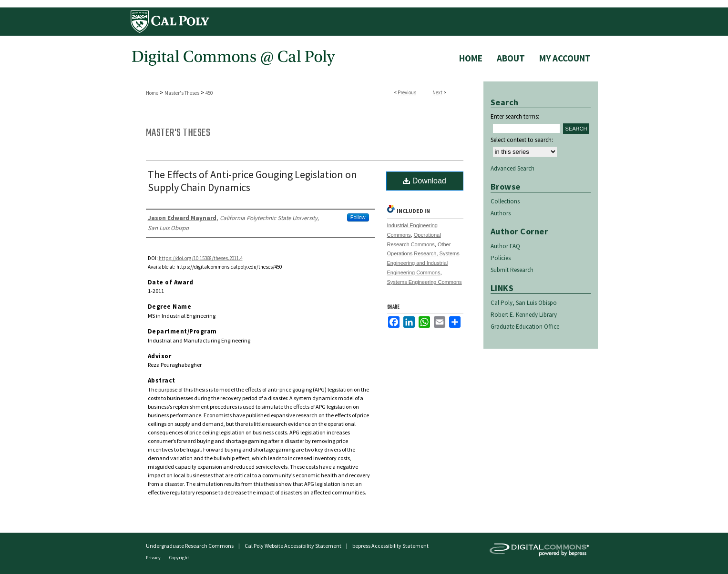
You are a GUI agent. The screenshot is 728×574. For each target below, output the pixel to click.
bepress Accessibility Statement (390, 546)
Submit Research (512, 270)
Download (425, 181)
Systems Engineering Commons (425, 282)
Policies (501, 258)
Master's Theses (182, 93)
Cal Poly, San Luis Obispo (524, 303)
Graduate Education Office (525, 327)
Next (437, 92)
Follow (358, 217)
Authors (501, 213)
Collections (505, 201)
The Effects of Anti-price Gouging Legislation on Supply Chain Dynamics (252, 181)
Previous (407, 92)
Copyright (179, 558)
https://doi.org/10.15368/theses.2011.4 (201, 258)
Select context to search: (522, 140)
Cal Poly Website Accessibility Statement (293, 546)
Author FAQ (505, 246)
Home (152, 93)
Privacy (154, 558)
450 (209, 93)
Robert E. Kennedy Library (524, 315)
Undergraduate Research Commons (190, 546)
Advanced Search (513, 168)
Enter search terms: (515, 116)
